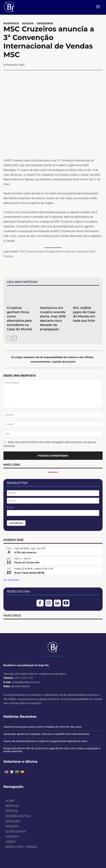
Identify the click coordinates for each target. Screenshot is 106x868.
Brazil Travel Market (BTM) (29, 573)
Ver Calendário (11, 580)
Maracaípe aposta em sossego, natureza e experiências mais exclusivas (46, 734)
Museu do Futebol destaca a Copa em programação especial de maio (45, 741)
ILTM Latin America (25, 552)
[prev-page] (9, 338)
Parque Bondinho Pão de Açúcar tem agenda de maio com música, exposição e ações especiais (52, 750)
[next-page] (14, 338)
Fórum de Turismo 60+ (27, 563)
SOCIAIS (28, 23)
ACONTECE (11, 23)
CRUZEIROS (45, 23)
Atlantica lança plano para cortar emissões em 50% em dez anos (42, 727)
